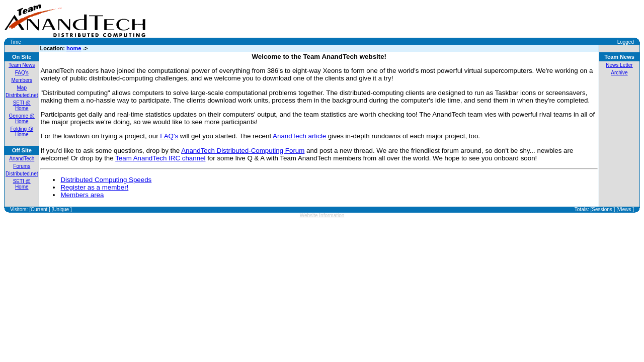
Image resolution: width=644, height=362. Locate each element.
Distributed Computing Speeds (106, 180)
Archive (619, 73)
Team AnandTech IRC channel (160, 158)
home (74, 48)
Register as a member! (94, 187)
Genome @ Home (22, 119)
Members (22, 80)
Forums (22, 166)
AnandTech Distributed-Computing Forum (243, 151)
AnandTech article (299, 136)
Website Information (322, 215)
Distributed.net (22, 95)
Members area (82, 195)
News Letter (619, 65)
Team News (22, 65)
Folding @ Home (22, 132)
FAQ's (22, 73)
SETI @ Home (22, 106)
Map (22, 88)
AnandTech (22, 159)
